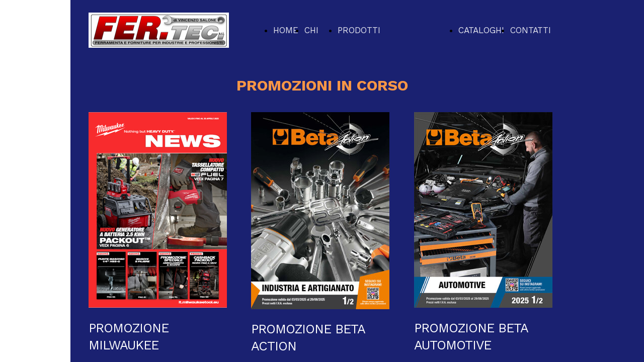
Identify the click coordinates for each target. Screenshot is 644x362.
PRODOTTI (359, 30)
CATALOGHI (481, 30)
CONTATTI (531, 30)
